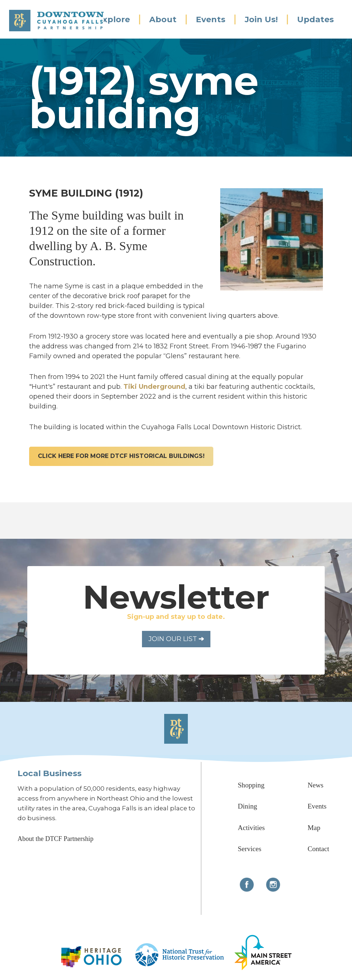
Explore (114, 19)
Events (211, 19)
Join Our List (176, 639)
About (163, 19)
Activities (251, 828)
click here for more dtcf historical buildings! (121, 456)
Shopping (251, 785)
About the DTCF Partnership (56, 839)
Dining (247, 806)
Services (250, 849)
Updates (315, 19)
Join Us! (261, 19)
